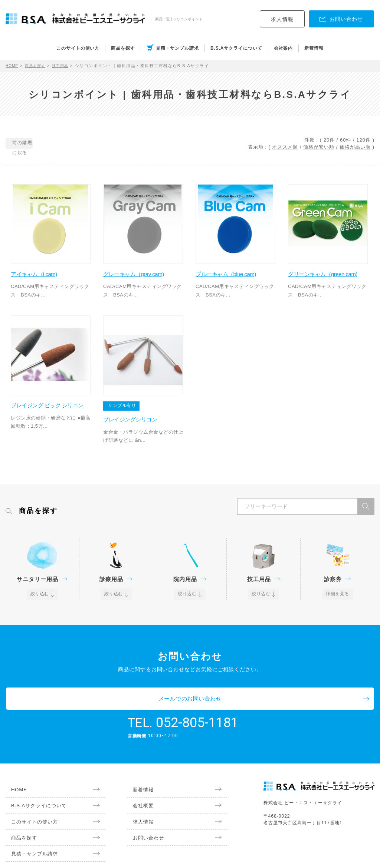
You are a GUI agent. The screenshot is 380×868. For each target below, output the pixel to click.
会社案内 (284, 48)
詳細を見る (338, 589)
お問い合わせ (144, 812)
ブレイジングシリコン (139, 413)
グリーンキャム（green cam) (325, 271)
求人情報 (282, 19)
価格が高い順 (355, 147)
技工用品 (66, 66)
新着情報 (314, 48)
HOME (13, 66)
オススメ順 (285, 147)
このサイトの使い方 (78, 48)
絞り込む (40, 589)
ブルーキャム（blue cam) (235, 267)
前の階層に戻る (40, 144)
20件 (329, 140)
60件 (345, 140)
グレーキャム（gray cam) (143, 267)
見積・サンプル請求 (177, 48)
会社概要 (138, 779)
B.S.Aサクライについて (236, 48)
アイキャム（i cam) (43, 267)
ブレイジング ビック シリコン (51, 403)
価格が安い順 (319, 147)
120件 (363, 140)
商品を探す (123, 48)
